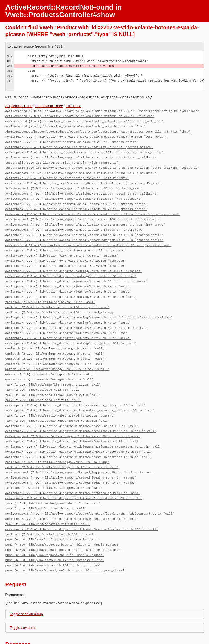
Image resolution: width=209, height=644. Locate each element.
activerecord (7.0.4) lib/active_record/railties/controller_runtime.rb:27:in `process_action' (88, 238)
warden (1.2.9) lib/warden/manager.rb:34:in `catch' (50, 360)
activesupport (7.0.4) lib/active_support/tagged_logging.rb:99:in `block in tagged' (79, 453)
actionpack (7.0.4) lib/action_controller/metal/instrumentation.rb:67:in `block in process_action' (93, 209)
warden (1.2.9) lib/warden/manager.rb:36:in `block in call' (58, 355)
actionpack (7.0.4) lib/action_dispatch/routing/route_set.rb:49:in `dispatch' (74, 262)
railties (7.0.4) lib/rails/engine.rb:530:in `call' (50, 292)
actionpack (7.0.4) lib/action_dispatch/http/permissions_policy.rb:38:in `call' (76, 390)
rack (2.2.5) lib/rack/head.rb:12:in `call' (43, 385)
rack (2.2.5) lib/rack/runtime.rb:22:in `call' (46, 487)
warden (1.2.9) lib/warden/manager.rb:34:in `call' (49, 365)
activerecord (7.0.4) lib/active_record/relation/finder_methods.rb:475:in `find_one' (80, 116)
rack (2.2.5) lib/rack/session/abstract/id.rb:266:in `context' (60, 399)
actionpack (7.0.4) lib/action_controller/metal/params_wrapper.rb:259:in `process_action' (84, 233)
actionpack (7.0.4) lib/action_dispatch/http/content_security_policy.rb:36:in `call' (80, 394)
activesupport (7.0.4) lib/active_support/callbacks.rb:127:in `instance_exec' (74, 184)
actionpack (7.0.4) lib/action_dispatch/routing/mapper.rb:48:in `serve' (68, 311)
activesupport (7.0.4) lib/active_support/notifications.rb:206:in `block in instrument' (83, 213)
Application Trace (19, 106)
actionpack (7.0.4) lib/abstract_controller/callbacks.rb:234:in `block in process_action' (84, 150)
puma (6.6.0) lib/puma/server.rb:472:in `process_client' (55, 536)
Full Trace (74, 106)
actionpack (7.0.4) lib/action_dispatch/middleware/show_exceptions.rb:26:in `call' (78, 438)
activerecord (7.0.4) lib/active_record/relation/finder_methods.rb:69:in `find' (76, 125)
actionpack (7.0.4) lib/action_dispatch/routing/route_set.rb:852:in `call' (71, 287)
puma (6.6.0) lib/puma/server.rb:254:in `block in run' (53, 541)
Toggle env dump (23, 603)
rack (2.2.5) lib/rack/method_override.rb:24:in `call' (53, 482)
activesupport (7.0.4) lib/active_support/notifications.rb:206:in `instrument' (75, 223)
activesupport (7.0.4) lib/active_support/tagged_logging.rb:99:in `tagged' (71, 463)
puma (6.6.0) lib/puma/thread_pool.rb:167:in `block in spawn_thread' (66, 546)
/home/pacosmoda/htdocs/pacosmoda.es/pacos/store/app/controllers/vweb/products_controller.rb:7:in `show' (98, 130)
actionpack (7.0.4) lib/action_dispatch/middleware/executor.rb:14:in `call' (72, 497)
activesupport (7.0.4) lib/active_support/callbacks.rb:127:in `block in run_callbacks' (82, 169)
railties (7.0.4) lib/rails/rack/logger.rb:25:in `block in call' (62, 448)
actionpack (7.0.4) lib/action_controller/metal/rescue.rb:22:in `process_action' (76, 204)
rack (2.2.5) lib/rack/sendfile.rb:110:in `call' (48, 502)
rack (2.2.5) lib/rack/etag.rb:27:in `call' (43, 375)
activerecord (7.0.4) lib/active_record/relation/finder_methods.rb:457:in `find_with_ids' (84, 121)
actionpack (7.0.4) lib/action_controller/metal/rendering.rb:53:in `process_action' (79, 145)
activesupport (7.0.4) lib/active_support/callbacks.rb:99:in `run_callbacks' (73, 419)
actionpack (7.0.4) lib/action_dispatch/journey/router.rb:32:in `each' (67, 277)
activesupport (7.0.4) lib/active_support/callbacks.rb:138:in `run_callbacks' (74, 194)
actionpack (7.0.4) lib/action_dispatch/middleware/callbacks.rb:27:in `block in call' (81, 414)
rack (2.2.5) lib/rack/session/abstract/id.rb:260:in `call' (58, 404)
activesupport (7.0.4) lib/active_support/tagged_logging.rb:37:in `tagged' (71, 458)
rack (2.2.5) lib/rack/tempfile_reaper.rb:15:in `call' (53, 370)
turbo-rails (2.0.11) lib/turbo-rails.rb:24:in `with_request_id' (62, 160)
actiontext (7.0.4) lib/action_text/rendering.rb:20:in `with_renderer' (67, 174)
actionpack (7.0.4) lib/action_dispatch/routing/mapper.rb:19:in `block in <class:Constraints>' (89, 306)
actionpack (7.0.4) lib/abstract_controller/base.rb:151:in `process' (66, 243)
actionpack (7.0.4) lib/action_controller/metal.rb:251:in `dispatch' (66, 257)
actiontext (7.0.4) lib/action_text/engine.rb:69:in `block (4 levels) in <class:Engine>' (84, 179)
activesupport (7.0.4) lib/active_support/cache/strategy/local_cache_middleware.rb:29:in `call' (90, 492)
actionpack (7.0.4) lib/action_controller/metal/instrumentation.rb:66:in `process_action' (84, 228)
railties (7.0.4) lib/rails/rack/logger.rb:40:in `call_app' (58, 443)
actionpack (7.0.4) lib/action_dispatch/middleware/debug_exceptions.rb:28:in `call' (79, 434)
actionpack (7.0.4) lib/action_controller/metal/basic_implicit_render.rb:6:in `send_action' (86, 135)
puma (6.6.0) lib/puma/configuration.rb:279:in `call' (52, 517)
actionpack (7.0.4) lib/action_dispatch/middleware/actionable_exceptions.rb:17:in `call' (84, 429)
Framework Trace (49, 106)
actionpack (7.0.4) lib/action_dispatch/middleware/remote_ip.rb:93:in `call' (73, 473)
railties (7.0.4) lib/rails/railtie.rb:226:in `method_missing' (60, 301)
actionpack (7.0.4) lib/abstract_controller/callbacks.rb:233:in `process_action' (76, 199)
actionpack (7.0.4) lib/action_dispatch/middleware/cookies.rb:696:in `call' (72, 409)
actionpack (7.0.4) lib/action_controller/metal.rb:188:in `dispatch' (66, 253)
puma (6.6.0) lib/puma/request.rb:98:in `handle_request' (55, 531)
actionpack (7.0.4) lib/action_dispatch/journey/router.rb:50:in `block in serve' (76, 272)
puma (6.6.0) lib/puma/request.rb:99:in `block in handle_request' (63, 522)
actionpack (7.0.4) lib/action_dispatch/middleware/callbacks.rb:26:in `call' (73, 424)
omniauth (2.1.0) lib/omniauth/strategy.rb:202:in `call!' (56, 336)
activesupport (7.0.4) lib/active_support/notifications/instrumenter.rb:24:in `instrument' (85, 218)
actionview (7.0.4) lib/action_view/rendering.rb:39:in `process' (62, 248)
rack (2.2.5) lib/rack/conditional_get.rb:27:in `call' (53, 380)
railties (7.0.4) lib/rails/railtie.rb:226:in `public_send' (58, 297)
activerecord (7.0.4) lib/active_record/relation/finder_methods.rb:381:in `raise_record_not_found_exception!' (102, 111)
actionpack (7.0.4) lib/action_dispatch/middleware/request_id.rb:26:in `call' (74, 478)
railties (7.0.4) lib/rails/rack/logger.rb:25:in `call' (54, 468)
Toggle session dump (26, 590)
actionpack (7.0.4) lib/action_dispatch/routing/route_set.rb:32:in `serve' (71, 267)
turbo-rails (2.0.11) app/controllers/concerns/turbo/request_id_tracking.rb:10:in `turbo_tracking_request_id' (102, 165)
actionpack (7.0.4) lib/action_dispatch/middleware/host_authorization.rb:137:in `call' (82, 507)
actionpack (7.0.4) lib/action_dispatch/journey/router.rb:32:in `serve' (68, 282)
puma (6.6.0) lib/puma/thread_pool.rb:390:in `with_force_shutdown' (64, 526)
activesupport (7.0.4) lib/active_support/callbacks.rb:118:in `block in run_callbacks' (82, 155)
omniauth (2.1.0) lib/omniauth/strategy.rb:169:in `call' (55, 341)
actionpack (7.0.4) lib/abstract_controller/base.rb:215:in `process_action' (72, 140)
